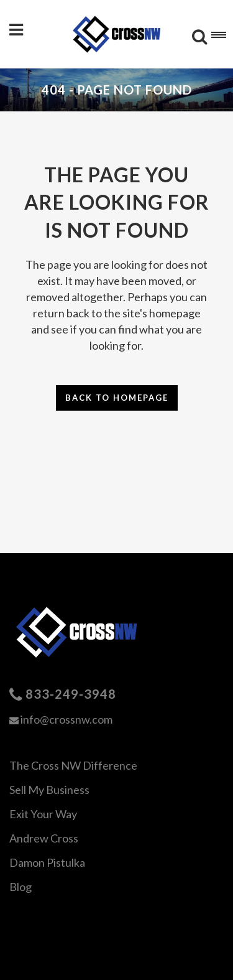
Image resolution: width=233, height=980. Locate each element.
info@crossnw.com (66, 719)
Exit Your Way (43, 814)
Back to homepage (117, 398)
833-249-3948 (71, 694)
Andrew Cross (44, 838)
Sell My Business (49, 790)
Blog (21, 887)
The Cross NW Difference (73, 765)
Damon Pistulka (47, 862)
